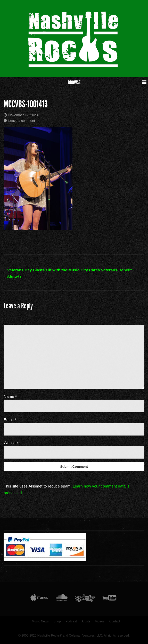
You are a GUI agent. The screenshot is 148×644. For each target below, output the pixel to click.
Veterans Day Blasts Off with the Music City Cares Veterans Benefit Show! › (69, 273)
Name (10, 396)
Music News (40, 621)
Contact (115, 621)
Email (10, 420)
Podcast (71, 621)
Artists (86, 621)
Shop (57, 621)
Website (11, 443)
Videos (100, 621)
